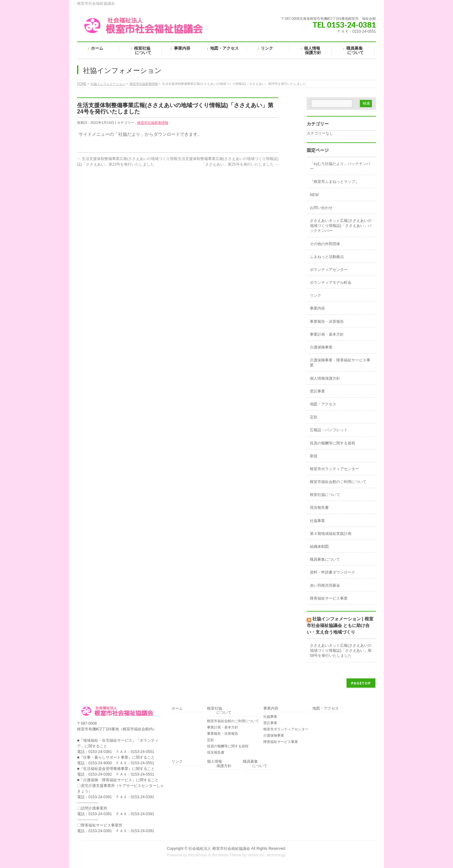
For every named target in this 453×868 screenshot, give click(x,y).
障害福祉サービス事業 (329, 598)
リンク (316, 295)
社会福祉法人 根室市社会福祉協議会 (219, 849)
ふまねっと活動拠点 (327, 257)
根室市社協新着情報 (144, 84)
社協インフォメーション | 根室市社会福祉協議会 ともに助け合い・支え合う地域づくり (340, 625)
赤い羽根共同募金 (325, 585)
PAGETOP (361, 683)
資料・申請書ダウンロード (333, 572)
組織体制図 (319, 547)
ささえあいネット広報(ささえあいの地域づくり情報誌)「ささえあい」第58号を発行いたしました (341, 651)
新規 (314, 456)
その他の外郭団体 (325, 244)
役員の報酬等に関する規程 (333, 443)
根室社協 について (219, 711)
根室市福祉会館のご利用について (338, 482)
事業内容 (317, 308)
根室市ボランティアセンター (334, 469)
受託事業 (317, 391)
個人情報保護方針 (325, 378)
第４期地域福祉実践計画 (331, 534)
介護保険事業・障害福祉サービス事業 (340, 363)
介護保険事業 (321, 347)
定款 (314, 417)
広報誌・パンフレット (329, 430)
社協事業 (317, 521)
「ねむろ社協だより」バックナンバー (340, 166)
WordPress (198, 855)
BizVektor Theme (227, 855)
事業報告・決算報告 (327, 321)
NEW (314, 195)
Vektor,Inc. (257, 855)
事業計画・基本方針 (327, 334)
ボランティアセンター (329, 270)
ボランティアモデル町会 (331, 283)
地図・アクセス (323, 404)
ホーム (177, 709)
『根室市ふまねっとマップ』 (334, 182)
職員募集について (325, 559)
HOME (82, 84)
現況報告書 (319, 508)
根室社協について (325, 495)
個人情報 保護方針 (219, 764)
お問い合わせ (321, 208)
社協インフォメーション (108, 84)
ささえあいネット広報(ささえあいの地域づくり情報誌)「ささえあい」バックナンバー (341, 226)
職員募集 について (255, 764)
